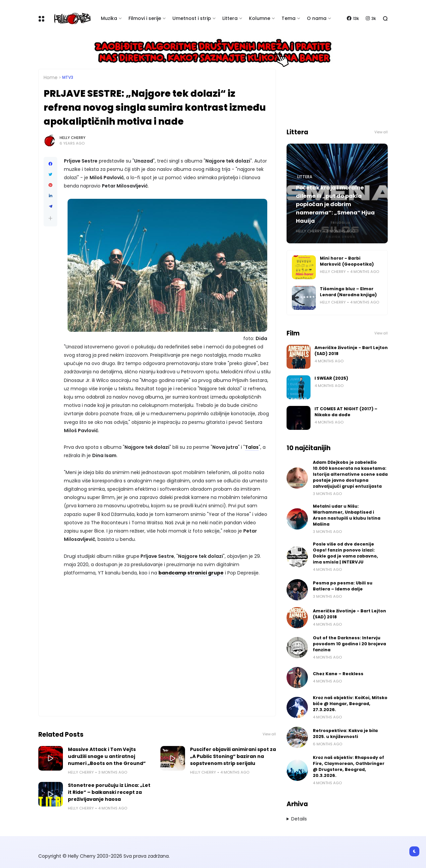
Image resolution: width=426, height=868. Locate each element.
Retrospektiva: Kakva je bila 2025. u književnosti (345, 734)
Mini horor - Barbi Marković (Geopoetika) (347, 261)
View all (269, 734)
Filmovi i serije (145, 18)
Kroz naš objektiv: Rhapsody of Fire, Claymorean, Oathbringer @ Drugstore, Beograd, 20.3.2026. (349, 766)
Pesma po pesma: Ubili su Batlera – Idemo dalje (343, 586)
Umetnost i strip (192, 18)
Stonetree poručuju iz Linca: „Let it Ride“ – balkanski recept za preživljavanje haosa (109, 792)
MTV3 (68, 77)
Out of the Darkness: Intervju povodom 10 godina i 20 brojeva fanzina (349, 644)
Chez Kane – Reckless (338, 674)
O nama (317, 18)
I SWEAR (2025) (331, 378)
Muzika (109, 18)
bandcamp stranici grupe (191, 573)
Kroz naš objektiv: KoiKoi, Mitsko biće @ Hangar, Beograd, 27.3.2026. (350, 704)
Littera (230, 18)
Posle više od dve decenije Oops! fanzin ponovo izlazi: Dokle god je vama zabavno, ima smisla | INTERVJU (345, 553)
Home (51, 77)
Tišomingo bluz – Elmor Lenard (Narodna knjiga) (348, 292)
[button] (50, 218)
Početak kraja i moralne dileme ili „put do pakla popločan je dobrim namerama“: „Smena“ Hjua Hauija (335, 204)
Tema (289, 18)
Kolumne (260, 18)
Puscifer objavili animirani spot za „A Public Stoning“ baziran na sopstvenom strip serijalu (233, 756)
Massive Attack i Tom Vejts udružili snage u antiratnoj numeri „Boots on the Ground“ (107, 756)
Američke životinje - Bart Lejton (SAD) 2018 (351, 351)
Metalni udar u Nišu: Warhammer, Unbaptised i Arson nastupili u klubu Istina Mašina (347, 515)
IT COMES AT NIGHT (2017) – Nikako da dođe (346, 412)
